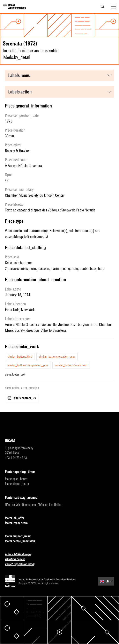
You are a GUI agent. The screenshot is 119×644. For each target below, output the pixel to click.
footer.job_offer (17, 518)
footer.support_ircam (21, 536)
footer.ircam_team (19, 523)
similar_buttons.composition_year (28, 365)
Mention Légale (17, 559)
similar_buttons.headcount (71, 365)
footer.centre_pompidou (22, 541)
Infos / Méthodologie (21, 554)
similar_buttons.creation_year (57, 356)
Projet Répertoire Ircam (22, 564)
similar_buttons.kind (20, 356)
